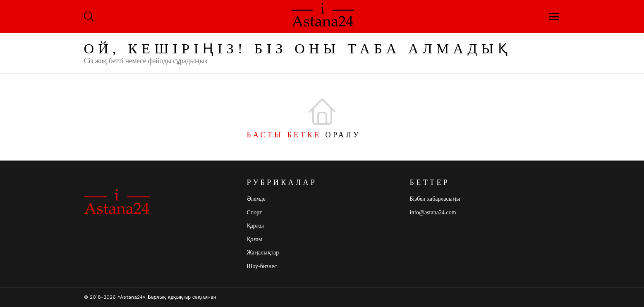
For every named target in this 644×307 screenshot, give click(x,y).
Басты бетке (284, 135)
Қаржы (255, 226)
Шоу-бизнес (262, 266)
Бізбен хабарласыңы (435, 199)
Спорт (255, 212)
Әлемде (256, 199)
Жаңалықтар (263, 253)
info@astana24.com (433, 212)
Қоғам (255, 239)
